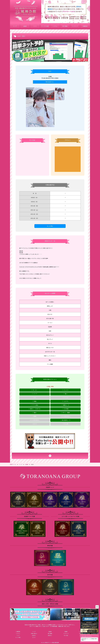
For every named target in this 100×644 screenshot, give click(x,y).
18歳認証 (18, 631)
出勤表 (25, 26)
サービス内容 (45, 26)
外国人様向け (34, 633)
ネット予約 (18, 638)
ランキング (75, 26)
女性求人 (34, 636)
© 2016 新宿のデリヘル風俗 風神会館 (50, 643)
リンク (18, 636)
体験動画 (85, 26)
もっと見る (50, 226)
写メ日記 (66, 636)
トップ (15, 26)
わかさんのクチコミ (68, 159)
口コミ (34, 638)
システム (55, 26)
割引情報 (65, 26)
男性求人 (50, 636)
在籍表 (35, 26)
